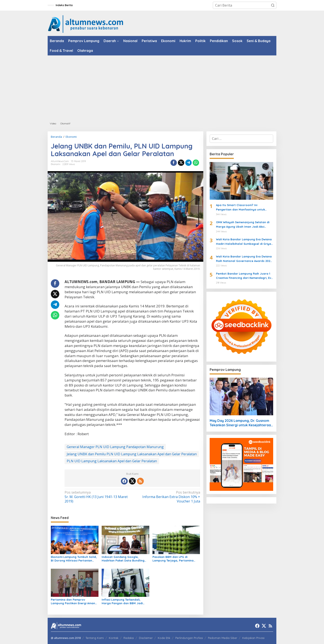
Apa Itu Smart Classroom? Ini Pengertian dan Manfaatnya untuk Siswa (240, 208)
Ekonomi (56, 164)
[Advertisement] (162, 87)
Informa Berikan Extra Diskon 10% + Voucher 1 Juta (167, 497)
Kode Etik (164, 638)
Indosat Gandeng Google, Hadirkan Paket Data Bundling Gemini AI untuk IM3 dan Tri (123, 559)
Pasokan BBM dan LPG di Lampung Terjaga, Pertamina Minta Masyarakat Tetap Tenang (175, 559)
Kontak (114, 638)
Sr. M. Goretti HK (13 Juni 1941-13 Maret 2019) (97, 497)
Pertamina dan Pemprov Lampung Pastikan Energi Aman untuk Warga (73, 601)
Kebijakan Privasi (253, 638)
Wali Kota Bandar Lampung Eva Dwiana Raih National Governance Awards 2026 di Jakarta (244, 259)
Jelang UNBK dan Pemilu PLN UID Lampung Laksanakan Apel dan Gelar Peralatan (132, 454)
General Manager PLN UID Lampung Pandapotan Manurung (115, 447)
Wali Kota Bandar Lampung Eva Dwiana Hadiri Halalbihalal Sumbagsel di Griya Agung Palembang (244, 242)
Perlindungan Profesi (189, 638)
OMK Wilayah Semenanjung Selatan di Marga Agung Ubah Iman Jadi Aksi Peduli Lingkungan (243, 225)
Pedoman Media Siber (223, 638)
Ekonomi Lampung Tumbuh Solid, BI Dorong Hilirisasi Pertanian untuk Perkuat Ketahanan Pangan (74, 559)
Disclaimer (146, 638)
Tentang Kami (95, 638)
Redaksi (129, 638)
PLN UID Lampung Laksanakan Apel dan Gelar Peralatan (112, 461)
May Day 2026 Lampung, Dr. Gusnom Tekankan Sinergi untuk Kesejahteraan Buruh (241, 423)
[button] (273, 5)
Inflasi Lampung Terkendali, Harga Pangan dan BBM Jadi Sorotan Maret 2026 (122, 601)
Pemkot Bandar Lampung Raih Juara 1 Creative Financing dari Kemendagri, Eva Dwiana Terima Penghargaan (244, 276)
